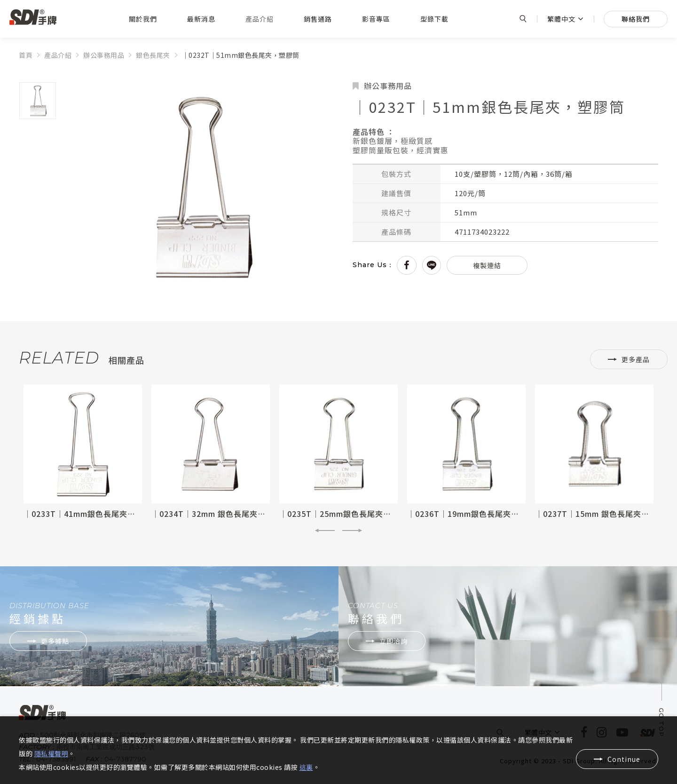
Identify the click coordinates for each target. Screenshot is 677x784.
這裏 (306, 767)
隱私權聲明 (51, 753)
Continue (624, 759)
